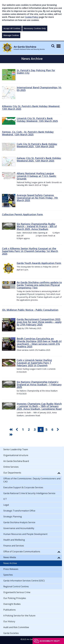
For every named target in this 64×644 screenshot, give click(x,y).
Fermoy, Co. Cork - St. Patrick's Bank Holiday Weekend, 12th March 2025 (28, 133)
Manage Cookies (11, 35)
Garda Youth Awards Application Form (39, 263)
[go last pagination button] (12, 435)
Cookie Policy (32, 17)
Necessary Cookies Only (35, 28)
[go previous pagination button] (17, 429)
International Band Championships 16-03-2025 (39, 89)
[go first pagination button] (11, 429)
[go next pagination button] (58, 429)
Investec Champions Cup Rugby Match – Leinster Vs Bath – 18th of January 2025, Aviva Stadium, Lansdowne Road (39, 406)
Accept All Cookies (12, 28)
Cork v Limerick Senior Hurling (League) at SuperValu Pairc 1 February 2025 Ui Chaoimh (34, 363)
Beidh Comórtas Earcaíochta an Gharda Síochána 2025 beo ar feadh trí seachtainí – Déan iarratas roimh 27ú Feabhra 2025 (39, 342)
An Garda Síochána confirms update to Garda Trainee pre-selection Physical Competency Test (39, 285)
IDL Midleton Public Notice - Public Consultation (30, 310)
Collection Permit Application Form (22, 214)
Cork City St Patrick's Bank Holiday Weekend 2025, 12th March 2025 (37, 145)
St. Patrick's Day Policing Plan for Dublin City (36, 72)
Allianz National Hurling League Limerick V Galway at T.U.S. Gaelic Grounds (36, 176)
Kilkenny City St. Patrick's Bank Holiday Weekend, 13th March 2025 (31, 108)
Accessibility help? (50, 641)
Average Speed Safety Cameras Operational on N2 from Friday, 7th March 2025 (37, 198)
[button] (59, 473)
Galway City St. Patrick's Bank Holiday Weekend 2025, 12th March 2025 (39, 159)
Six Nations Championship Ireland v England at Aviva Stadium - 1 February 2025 (39, 385)
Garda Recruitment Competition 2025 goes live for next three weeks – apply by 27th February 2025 (39, 322)
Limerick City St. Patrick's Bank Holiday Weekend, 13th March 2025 (37, 120)
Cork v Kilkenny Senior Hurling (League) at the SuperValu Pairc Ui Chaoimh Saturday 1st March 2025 (30, 251)
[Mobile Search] (53, 46)
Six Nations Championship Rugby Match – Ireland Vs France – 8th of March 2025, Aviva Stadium (37, 226)
